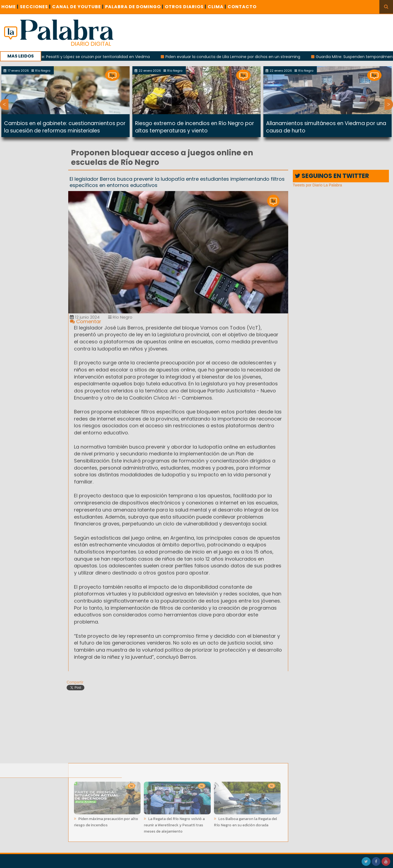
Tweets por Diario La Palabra (318, 185)
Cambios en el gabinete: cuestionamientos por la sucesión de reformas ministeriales (65, 127)
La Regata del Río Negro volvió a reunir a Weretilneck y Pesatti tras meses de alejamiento (174, 823)
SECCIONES (35, 7)
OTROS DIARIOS (186, 7)
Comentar (86, 321)
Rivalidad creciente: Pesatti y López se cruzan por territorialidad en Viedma (81, 57)
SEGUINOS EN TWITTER (332, 176)
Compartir (73, 682)
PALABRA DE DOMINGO (134, 7)
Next (389, 104)
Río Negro (120, 317)
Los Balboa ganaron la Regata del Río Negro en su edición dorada (245, 820)
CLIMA (217, 7)
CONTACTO (242, 7)
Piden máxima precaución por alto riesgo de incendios (106, 820)
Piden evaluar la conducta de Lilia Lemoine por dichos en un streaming (235, 57)
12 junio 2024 (85, 317)
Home (10, 7)
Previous (4, 104)
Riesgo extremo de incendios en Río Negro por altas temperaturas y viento (195, 127)
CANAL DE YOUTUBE (78, 7)
